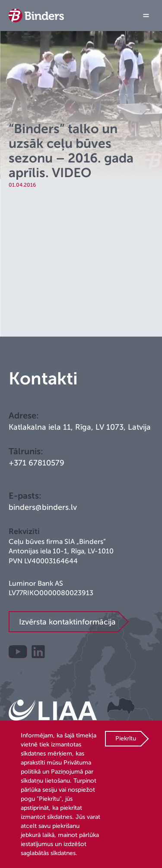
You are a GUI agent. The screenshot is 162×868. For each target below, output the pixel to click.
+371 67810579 (37, 463)
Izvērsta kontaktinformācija (67, 622)
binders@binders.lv (43, 507)
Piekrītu (126, 738)
